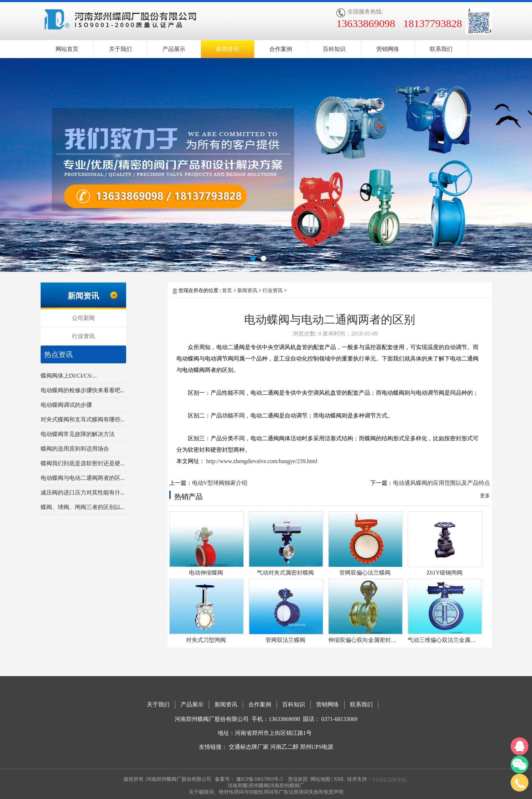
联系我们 (441, 49)
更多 (485, 496)
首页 (227, 290)
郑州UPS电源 (317, 747)
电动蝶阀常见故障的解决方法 (78, 434)
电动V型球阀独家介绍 (220, 483)
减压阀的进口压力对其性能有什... (83, 492)
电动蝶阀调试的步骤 (66, 405)
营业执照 (298, 779)
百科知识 (334, 49)
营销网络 (388, 49)
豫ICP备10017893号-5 (260, 779)
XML (339, 779)
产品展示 (174, 49)
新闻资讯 (227, 49)
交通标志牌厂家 (249, 747)
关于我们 (120, 49)
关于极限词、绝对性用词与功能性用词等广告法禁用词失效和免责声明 (266, 792)
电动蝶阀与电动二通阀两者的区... (83, 478)
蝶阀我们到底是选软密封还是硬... (83, 463)
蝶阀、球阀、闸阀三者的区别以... (83, 507)
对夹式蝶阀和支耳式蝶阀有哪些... (83, 419)
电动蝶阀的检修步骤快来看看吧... (83, 390)
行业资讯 (83, 336)
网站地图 (320, 779)
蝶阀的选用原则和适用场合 (75, 449)
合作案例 (281, 49)
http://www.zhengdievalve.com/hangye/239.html (261, 461)
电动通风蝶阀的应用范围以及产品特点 (441, 483)
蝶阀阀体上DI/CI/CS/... (69, 376)
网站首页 (67, 49)
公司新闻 (83, 318)
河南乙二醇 (284, 747)
